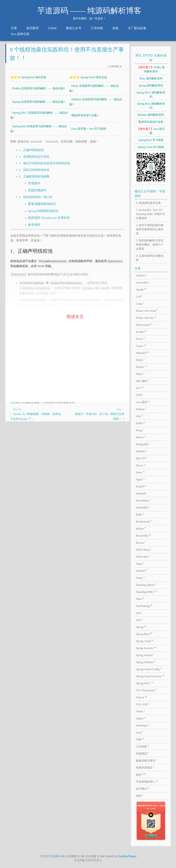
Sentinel (142, 571)
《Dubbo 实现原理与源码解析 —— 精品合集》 (38, 91)
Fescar (140, 339)
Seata (140, 564)
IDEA (140, 374)
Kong (140, 430)
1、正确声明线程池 (31, 153)
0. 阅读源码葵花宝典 (148, 203)
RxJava (141, 542)
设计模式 (143, 788)
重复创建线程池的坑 (42, 207)
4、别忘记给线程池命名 (34, 173)
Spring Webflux (145, 662)
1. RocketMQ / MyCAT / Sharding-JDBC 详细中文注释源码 (151, 214)
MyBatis (142, 451)
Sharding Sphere (146, 585)
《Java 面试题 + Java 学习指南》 (89, 131)
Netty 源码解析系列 (151, 78)
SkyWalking (144, 606)
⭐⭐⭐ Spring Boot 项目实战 (28, 80)
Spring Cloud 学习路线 (151, 147)
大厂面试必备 (137, 28)
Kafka (141, 423)
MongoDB (143, 444)
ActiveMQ (143, 282)
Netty (140, 472)
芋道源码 (55, 856)
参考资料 (34, 228)
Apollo (141, 289)
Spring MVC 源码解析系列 (151, 95)
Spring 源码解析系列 (151, 85)
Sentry (140, 578)
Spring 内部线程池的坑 (43, 214)
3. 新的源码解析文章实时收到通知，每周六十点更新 (150, 245)
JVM (140, 395)
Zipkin (141, 718)
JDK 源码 (142, 381)
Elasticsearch (144, 325)
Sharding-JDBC (146, 592)
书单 (140, 739)
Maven (141, 437)
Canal (140, 303)
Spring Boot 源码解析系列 (151, 106)
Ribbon (141, 528)
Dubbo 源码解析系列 (151, 69)
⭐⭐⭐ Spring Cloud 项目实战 (88, 80)
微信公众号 (74, 28)
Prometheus (143, 500)
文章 (14, 28)
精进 (141, 774)
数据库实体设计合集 (151, 122)
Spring (141, 627)
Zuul (139, 732)
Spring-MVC (145, 683)
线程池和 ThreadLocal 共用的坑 (49, 220)
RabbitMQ (143, 507)
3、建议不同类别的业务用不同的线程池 (44, 166)
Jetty (139, 416)
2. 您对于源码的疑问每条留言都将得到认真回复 (150, 229)
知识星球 (32, 28)
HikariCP (142, 353)
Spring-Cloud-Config (148, 669)
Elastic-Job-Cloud (147, 310)
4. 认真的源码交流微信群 (150, 258)
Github (52, 28)
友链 (115, 28)
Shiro (140, 599)
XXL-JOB (142, 704)
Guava (141, 346)
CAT (139, 296)
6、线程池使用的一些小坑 (36, 200)
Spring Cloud (145, 641)
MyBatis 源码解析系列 (151, 115)
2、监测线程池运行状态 (34, 159)
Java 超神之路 (20, 34)
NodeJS (141, 486)
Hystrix (141, 367)
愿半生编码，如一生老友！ (89, 18)
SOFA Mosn (144, 549)
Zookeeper (143, 725)
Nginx (140, 479)
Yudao (140, 711)
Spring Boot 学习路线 (151, 140)
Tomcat (141, 697)
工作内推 (97, 28)
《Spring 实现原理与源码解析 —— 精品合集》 (38, 104)
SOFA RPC (143, 556)
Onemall (142, 493)
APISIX (141, 275)
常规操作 (34, 186)
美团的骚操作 (37, 193)
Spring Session (145, 655)
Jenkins (141, 409)
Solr (139, 613)
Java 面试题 (151, 131)
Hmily (140, 360)
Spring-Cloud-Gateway (150, 676)
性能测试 (142, 753)
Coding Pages (127, 856)
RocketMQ (143, 535)
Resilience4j (144, 521)
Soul (139, 620)
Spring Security (146, 648)
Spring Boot (144, 634)
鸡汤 (140, 795)
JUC (140, 388)
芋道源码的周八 (147, 781)
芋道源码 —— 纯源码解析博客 (89, 11)
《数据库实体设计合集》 (85, 118)
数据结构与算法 (146, 760)
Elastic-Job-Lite (146, 318)
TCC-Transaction (146, 690)
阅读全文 (75, 319)
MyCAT (141, 458)
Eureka (141, 332)
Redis (140, 514)
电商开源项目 (145, 767)
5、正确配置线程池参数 (34, 179)
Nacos (141, 465)
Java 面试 (143, 402)
